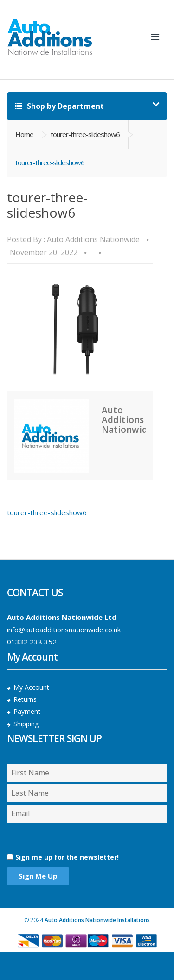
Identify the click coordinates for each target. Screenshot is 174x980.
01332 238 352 (32, 642)
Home (24, 134)
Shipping (26, 724)
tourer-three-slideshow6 (85, 134)
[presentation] (56, 838)
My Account (31, 687)
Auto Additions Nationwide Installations (97, 920)
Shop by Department (59, 106)
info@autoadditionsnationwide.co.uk (64, 630)
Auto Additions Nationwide (93, 239)
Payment (27, 711)
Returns (25, 699)
